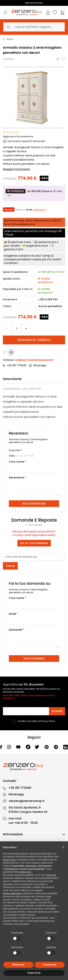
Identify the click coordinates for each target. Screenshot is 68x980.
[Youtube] (19, 747)
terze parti (51, 875)
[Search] (9, 27)
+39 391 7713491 (16, 365)
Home (10, 39)
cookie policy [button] (25, 872)
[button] (63, 847)
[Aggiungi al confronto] (11, 352)
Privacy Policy (48, 721)
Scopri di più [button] (34, 973)
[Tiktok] (28, 747)
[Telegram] (56, 747)
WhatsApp (16, 794)
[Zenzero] (34, 767)
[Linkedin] (66, 747)
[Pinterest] (47, 747)
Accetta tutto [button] (50, 965)
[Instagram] (9, 747)
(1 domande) (34, 525)
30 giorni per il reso (19, 242)
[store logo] (27, 13)
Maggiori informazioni (17, 169)
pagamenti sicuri (37, 246)
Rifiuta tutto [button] (18, 965)
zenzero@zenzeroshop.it (27, 801)
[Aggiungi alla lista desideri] (63, 59)
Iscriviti (57, 711)
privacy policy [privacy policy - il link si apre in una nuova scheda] (9, 860)
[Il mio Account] (48, 13)
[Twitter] (37, 747)
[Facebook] (1, 747)
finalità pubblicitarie (12, 893)
